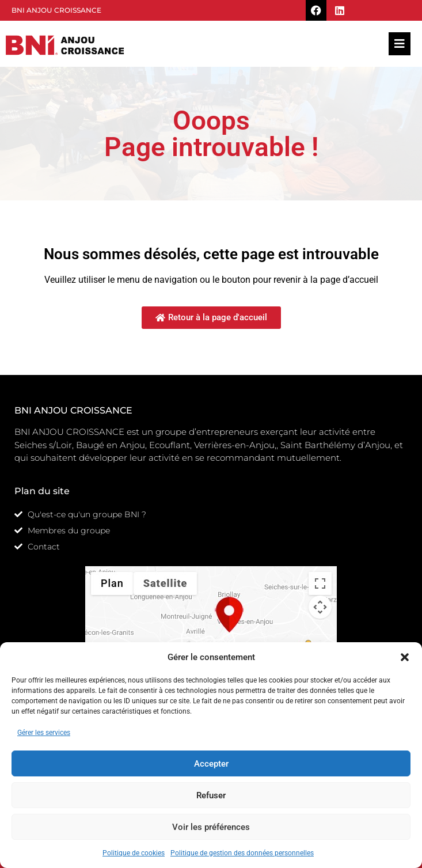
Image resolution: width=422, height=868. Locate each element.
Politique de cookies (134, 853)
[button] (405, 657)
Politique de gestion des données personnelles (242, 853)
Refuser (211, 795)
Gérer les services (44, 733)
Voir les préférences (211, 827)
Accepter (211, 764)
